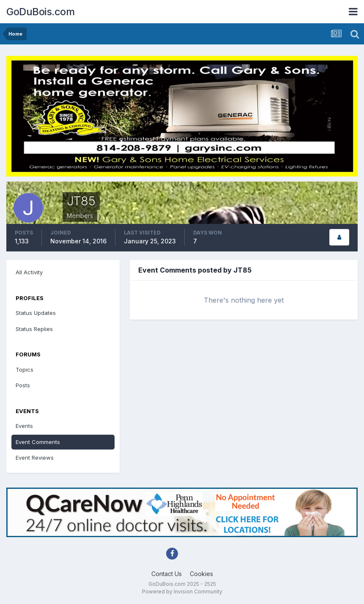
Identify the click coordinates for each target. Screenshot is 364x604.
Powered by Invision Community (182, 592)
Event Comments (38, 442)
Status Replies (34, 329)
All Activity (29, 272)
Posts (23, 385)
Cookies (201, 574)
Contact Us (167, 574)
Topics (25, 370)
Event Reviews (35, 458)
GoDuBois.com (40, 12)
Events (24, 426)
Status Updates (36, 313)
